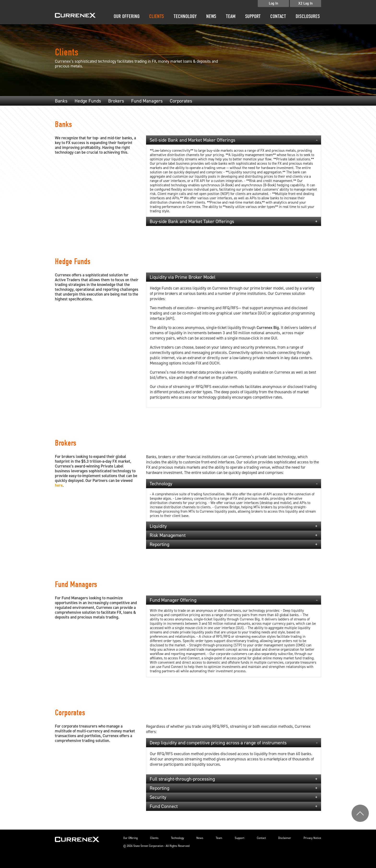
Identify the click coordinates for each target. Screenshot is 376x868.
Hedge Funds (88, 101)
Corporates (181, 101)
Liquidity (158, 526)
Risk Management (168, 535)
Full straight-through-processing (182, 779)
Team (231, 16)
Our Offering (127, 16)
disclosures (308, 16)
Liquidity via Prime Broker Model (182, 277)
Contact (278, 16)
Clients (157, 16)
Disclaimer (285, 838)
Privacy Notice (312, 838)
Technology (185, 16)
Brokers (116, 101)
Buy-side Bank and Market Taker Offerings (192, 221)
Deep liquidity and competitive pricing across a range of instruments (218, 743)
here (59, 485)
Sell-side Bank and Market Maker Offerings (192, 140)
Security (158, 797)
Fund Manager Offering (173, 600)
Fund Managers (147, 101)
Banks (61, 101)
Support (253, 16)
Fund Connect (164, 806)
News (211, 16)
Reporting (159, 544)
